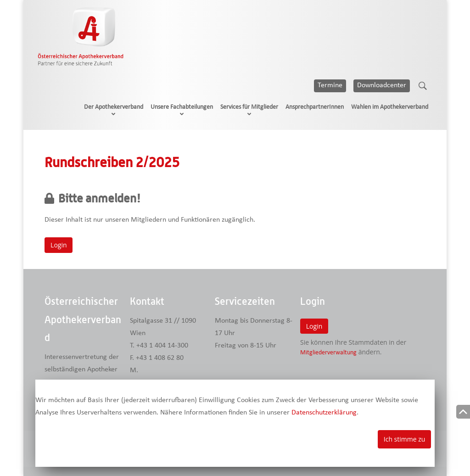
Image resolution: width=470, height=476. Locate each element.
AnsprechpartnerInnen (315, 107)
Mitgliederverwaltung (328, 353)
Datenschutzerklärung (324, 413)
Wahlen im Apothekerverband (390, 107)
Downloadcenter (382, 85)
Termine (330, 85)
